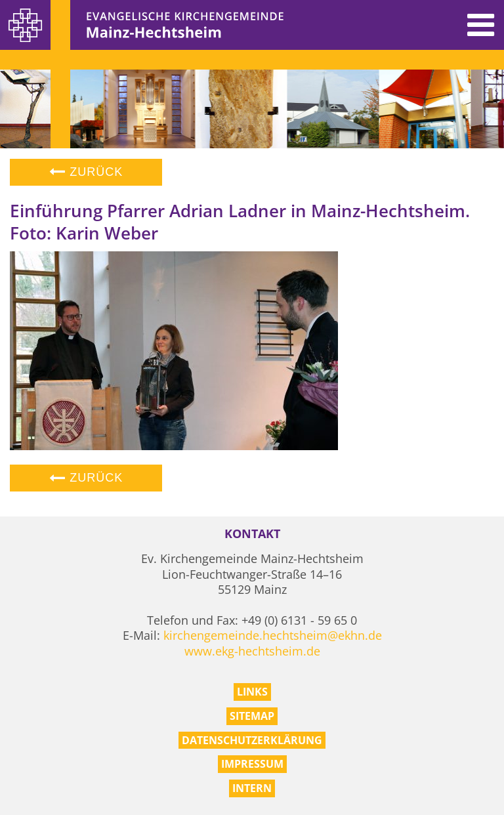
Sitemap (252, 716)
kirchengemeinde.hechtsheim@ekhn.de (273, 635)
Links (252, 692)
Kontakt (252, 534)
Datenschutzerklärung (252, 740)
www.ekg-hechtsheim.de (252, 651)
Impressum (252, 764)
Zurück (86, 172)
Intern (252, 788)
